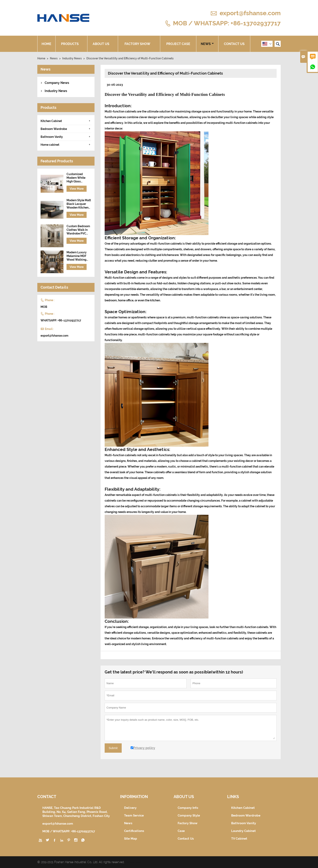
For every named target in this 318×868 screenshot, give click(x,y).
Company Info (188, 808)
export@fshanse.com (250, 13)
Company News (57, 83)
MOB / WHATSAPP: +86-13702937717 (227, 23)
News (207, 44)
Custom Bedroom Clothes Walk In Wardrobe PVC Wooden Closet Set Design (78, 230)
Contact (47, 797)
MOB (44, 307)
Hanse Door (133, 862)
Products (71, 44)
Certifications (134, 831)
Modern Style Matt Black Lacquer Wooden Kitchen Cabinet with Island (79, 204)
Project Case (178, 44)
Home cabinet (50, 145)
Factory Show (139, 44)
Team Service (134, 816)
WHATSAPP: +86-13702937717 (61, 320)
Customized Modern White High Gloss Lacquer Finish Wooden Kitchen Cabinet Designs (77, 178)
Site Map (131, 839)
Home (46, 44)
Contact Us (234, 44)
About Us (103, 44)
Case (181, 831)
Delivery (130, 808)
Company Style (189, 816)
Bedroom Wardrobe (54, 129)
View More (77, 189)
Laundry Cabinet (243, 831)
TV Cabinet (239, 839)
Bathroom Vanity (52, 137)
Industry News (72, 58)
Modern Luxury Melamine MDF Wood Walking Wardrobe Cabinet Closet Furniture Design (79, 256)
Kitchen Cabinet (51, 121)
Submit (113, 748)
